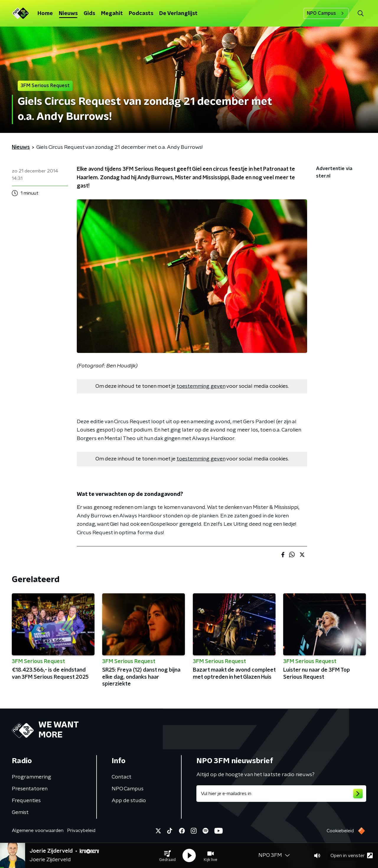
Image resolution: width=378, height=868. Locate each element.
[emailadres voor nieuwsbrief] (281, 794)
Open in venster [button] (352, 855)
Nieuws (68, 14)
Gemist (20, 812)
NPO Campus (326, 13)
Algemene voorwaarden (38, 830)
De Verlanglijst (178, 14)
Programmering (31, 777)
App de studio (129, 801)
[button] (167, 856)
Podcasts (141, 14)
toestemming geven (201, 386)
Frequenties (26, 801)
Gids (89, 14)
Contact (122, 777)
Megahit (112, 14)
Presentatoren (30, 789)
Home (45, 14)
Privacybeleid (81, 830)
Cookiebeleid (340, 831)
